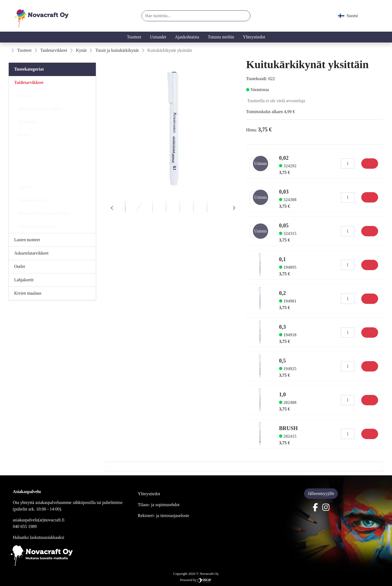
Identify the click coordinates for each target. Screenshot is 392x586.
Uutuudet (158, 37)
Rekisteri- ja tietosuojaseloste (163, 516)
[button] (244, 16)
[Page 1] (125, 208)
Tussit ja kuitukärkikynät (117, 50)
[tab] (125, 208)
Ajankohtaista (187, 37)
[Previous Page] (112, 208)
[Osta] (370, 164)
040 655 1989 (25, 526)
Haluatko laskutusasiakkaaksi (39, 537)
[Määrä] (348, 164)
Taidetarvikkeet (54, 50)
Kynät (81, 50)
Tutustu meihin (221, 37)
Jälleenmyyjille (321, 493)
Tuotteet (134, 37)
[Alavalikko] (90, 83)
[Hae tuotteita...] (190, 16)
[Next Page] (234, 208)
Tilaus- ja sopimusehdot (159, 505)
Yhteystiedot (254, 37)
